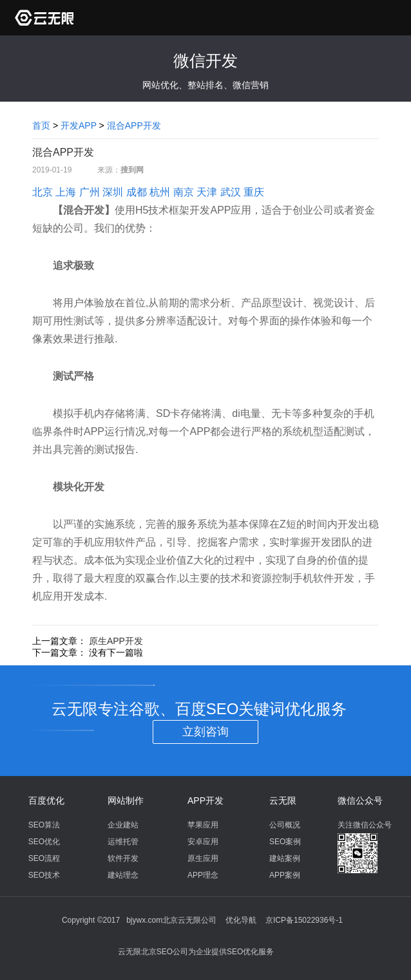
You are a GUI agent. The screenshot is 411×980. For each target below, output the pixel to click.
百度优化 (46, 800)
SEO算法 (44, 825)
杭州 (160, 192)
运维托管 (123, 842)
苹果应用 (203, 825)
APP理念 (203, 875)
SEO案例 (285, 842)
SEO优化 (44, 842)
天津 (207, 192)
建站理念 (123, 875)
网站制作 (126, 800)
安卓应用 (203, 842)
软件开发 (123, 858)
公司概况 (285, 825)
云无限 (283, 800)
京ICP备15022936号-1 (304, 920)
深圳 (113, 192)
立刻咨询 (205, 732)
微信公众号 (360, 800)
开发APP (79, 125)
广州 (90, 192)
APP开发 (205, 800)
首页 (41, 125)
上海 (66, 192)
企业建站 (123, 825)
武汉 (231, 192)
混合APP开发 (134, 125)
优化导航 (241, 920)
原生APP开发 (116, 641)
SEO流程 (44, 858)
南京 (184, 192)
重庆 (254, 192)
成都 (137, 192)
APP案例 (285, 875)
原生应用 (203, 858)
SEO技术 (44, 875)
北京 (43, 192)
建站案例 (285, 858)
